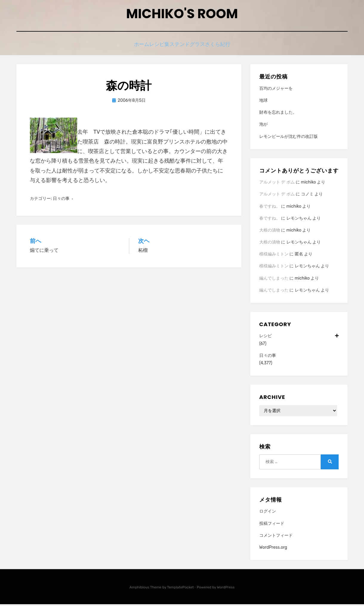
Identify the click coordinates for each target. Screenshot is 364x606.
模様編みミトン (274, 256)
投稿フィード (272, 525)
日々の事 (61, 200)
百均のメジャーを (276, 90)
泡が (263, 126)
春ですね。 (270, 208)
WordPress (226, 589)
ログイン (268, 513)
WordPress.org (273, 549)
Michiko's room (182, 15)
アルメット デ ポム (277, 184)
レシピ (299, 338)
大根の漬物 (270, 232)
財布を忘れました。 (278, 114)
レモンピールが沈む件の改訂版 (289, 138)
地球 (263, 102)
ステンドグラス (192, 47)
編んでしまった (274, 280)
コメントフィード (276, 537)
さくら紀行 (229, 47)
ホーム (131, 47)
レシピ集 (157, 47)
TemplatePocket (181, 589)
